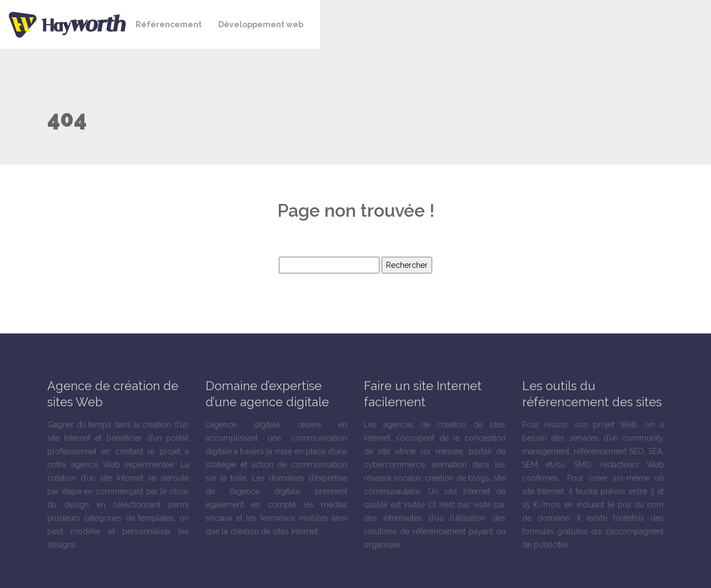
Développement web (261, 24)
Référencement (169, 24)
